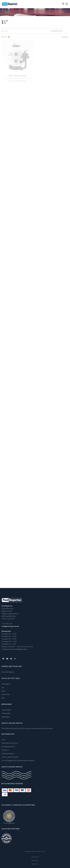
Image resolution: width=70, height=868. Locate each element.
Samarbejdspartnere (8, 747)
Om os (4, 740)
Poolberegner (6, 713)
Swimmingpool (6, 684)
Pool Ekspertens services (10, 743)
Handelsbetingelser (8, 672)
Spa (3, 687)
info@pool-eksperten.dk (10, 626)
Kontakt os (5, 750)
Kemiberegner (6, 710)
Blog (3, 698)
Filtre (6, 31)
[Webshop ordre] (60, 31)
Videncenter (6, 694)
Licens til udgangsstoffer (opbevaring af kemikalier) (18, 760)
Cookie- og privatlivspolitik (10, 757)
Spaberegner (6, 717)
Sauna (3, 691)
